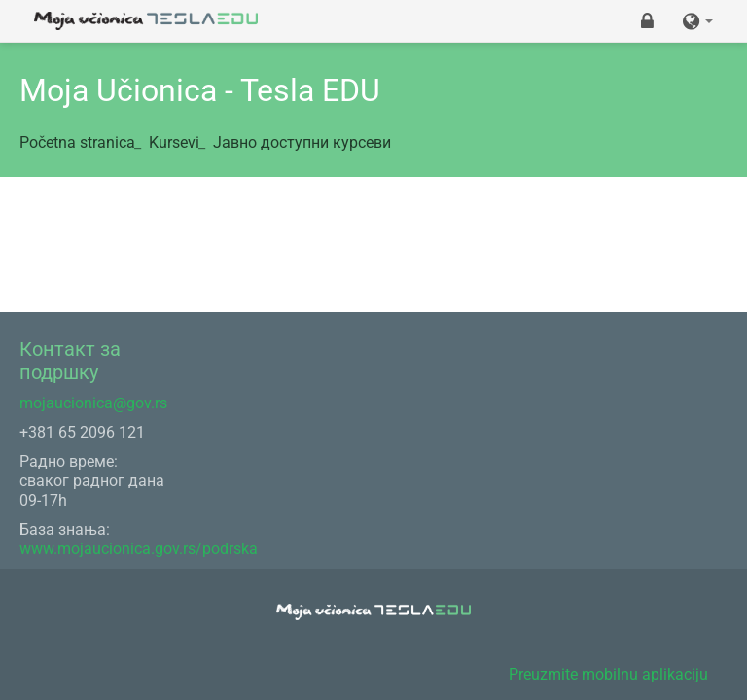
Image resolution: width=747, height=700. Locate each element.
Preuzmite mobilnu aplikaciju (608, 674)
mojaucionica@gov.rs (93, 403)
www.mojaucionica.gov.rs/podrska (139, 549)
